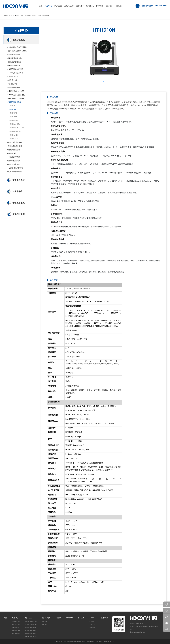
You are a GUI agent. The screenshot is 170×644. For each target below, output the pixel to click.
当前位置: (7, 16)
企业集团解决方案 (31, 624)
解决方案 (29, 618)
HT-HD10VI (13, 113)
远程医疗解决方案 (31, 631)
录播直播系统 (16, 631)
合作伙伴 (58, 618)
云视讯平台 (15, 627)
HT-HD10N (13, 109)
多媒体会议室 (16, 634)
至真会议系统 (16, 624)
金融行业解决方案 (31, 634)
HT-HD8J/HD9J (14, 124)
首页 (13, 16)
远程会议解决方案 (31, 621)
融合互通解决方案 (31, 637)
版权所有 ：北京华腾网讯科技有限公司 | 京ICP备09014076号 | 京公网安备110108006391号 (85, 641)
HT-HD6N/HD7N (15, 131)
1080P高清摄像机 (43, 16)
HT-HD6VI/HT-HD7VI (16, 128)
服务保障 (44, 621)
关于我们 (93, 618)
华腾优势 (92, 624)
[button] (48, 6)
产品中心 (20, 16)
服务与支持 (46, 618)
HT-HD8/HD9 (13, 120)
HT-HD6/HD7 (13, 135)
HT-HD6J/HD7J (14, 139)
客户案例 (81, 618)
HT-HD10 (12, 106)
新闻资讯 (70, 618)
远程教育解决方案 (31, 627)
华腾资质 (92, 627)
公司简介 (92, 621)
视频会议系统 (30, 16)
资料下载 (44, 624)
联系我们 (104, 618)
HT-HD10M (13, 117)
